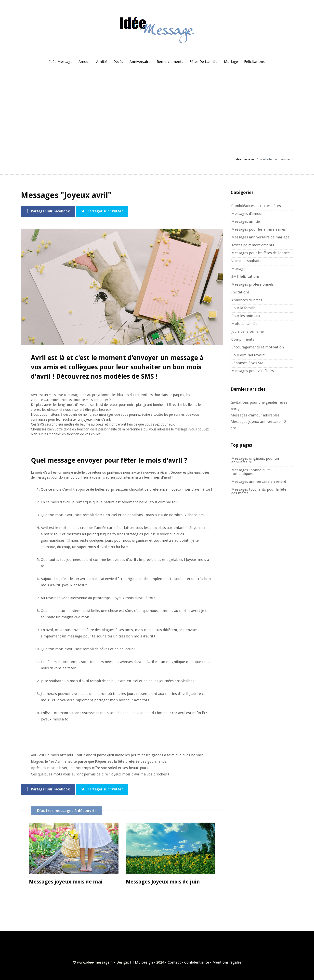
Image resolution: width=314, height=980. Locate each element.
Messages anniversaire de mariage (260, 237)
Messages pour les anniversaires (259, 229)
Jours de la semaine (248, 331)
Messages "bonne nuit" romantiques (251, 472)
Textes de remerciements (253, 245)
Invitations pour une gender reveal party (260, 406)
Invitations (240, 292)
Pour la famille (243, 308)
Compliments (243, 339)
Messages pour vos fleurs (253, 371)
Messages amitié (246, 221)
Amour (84, 62)
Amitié (102, 62)
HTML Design (141, 961)
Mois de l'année (244, 324)
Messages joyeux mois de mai (66, 880)
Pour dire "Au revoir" (248, 355)
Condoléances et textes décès (256, 206)
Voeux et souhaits (246, 261)
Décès (118, 62)
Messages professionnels (253, 284)
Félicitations (254, 62)
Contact (174, 961)
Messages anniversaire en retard (259, 482)
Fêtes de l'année (203, 62)
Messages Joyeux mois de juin (163, 880)
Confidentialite (197, 961)
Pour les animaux (246, 316)
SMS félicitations (245, 276)
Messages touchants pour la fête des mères (259, 491)
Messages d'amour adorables (255, 415)
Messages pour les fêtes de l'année (261, 253)
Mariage (231, 62)
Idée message (61, 62)
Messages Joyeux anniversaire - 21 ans (259, 425)
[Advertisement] (157, 106)
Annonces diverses (247, 300)
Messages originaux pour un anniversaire (255, 460)
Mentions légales (227, 961)
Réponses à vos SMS (248, 363)
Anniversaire (140, 62)
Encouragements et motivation (258, 347)
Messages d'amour (247, 214)
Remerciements (170, 62)
